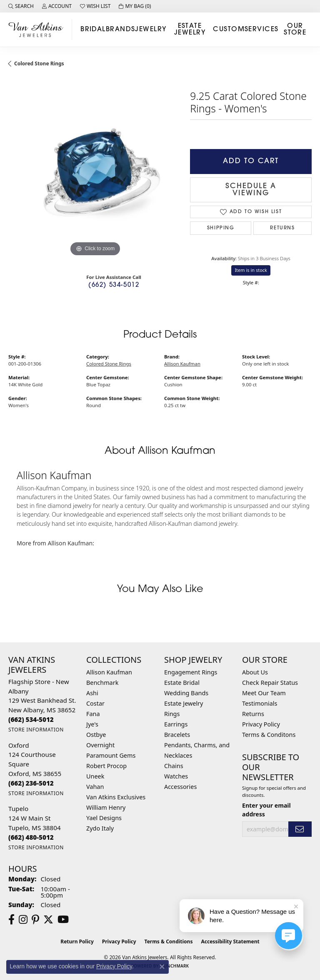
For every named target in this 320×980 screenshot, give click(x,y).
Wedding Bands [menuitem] (186, 693)
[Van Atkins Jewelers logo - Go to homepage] (38, 29)
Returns (282, 228)
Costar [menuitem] (95, 703)
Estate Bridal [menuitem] (182, 683)
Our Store (295, 30)
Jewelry (151, 30)
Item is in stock (251, 270)
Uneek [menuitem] (95, 776)
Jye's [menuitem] (92, 724)
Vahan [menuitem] (95, 787)
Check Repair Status (270, 683)
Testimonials (260, 703)
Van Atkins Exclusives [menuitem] (116, 797)
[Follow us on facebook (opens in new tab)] (11, 920)
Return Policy (77, 941)
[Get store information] (36, 730)
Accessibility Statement (230, 941)
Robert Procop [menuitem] (106, 766)
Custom (229, 30)
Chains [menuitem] (174, 766)
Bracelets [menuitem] (177, 735)
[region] (95, 172)
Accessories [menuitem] (180, 787)
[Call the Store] (31, 719)
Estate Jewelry (190, 30)
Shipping (221, 228)
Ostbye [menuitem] (96, 735)
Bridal (93, 30)
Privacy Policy (261, 724)
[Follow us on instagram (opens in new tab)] (23, 920)
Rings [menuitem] (172, 714)
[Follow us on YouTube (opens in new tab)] (63, 920)
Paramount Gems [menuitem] (111, 755)
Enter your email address (266, 810)
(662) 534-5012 (114, 285)
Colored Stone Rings (39, 63)
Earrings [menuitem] (176, 724)
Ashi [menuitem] (92, 693)
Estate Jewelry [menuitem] (184, 703)
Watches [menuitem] (176, 776)
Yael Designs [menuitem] (104, 818)
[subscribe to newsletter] (300, 829)
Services (262, 30)
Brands (121, 30)
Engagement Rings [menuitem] (191, 672)
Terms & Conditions (169, 941)
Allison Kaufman (182, 364)
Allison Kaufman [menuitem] (109, 672)
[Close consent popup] (162, 967)
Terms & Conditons (269, 735)
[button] (21, 6)
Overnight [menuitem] (100, 745)
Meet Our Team (264, 693)
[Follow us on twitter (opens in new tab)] (48, 920)
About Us (255, 672)
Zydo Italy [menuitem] (100, 828)
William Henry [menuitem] (106, 807)
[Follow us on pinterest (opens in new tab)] (35, 920)
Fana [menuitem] (93, 714)
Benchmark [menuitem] (102, 683)
